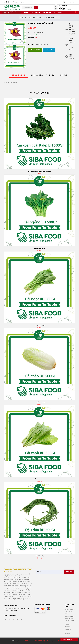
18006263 (68, 7)
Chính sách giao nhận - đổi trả (43, 75)
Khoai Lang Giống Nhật (51, 17)
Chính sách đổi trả (69, 616)
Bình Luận (64, 75)
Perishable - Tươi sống (35, 17)
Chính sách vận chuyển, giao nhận (70, 619)
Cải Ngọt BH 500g (39, 325)
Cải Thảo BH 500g (39, 402)
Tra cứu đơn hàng (71, 2)
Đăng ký (69, 10)
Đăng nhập (62, 10)
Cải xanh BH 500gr (40, 479)
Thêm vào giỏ (35, 50)
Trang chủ (23, 17)
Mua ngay (49, 50)
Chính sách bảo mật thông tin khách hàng (37, 12)
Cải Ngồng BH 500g (39, 248)
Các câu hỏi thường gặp (68, 630)
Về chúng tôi (58, 12)
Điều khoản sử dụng (70, 609)
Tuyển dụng (68, 633)
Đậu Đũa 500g (40, 556)
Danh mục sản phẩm (11, 12)
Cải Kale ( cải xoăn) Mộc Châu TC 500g (39, 171)
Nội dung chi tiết (19, 75)
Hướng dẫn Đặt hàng (69, 613)
